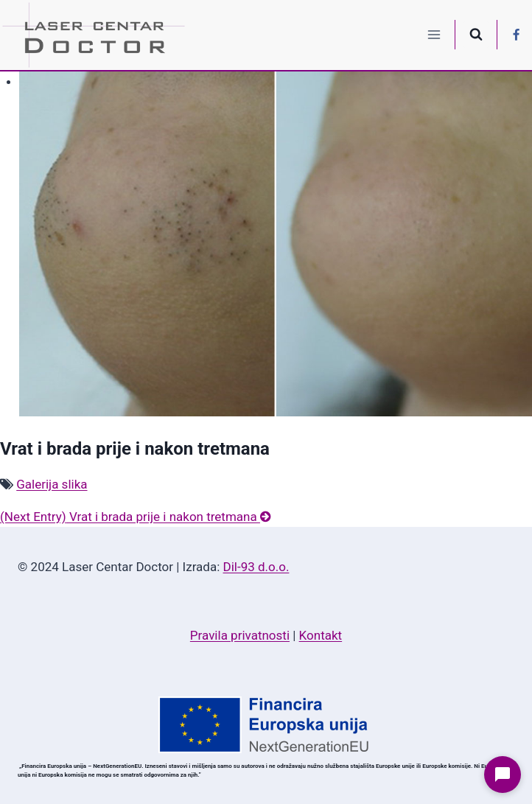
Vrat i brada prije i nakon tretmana (136, 517)
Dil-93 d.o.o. (256, 567)
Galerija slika (52, 484)
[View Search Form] (476, 35)
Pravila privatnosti (240, 635)
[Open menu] (434, 35)
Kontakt (321, 635)
